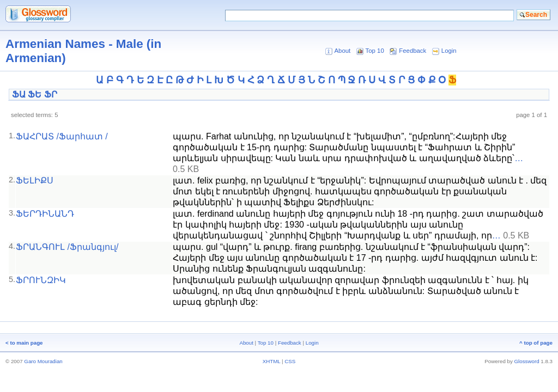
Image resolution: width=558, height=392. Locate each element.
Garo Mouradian (43, 361)
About (342, 51)
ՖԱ (19, 94)
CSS (290, 361)
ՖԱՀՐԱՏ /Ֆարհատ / (62, 136)
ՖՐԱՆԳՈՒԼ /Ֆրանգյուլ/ (67, 247)
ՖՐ (51, 94)
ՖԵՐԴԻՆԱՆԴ (45, 214)
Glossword (527, 361)
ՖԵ (35, 94)
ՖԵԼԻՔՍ (35, 180)
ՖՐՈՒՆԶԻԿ (41, 280)
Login (449, 51)
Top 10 (375, 51)
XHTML (272, 361)
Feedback (413, 51)
